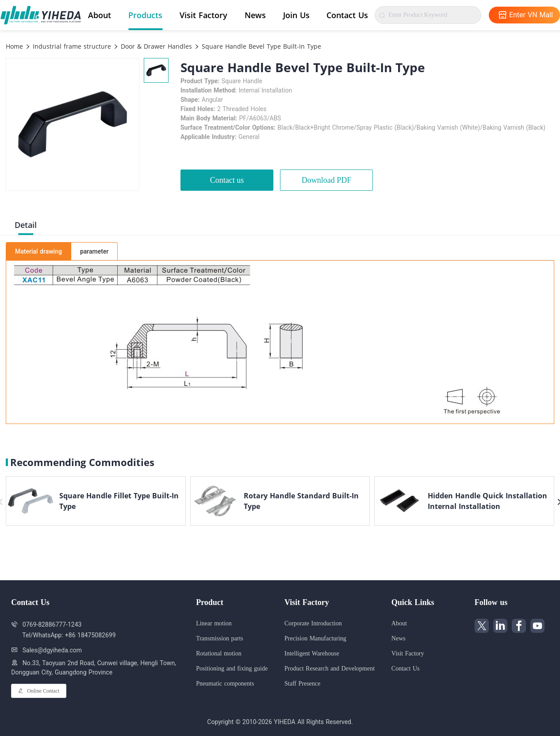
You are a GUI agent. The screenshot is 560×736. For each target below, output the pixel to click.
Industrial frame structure (71, 46)
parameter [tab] (94, 251)
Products (145, 15)
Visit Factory (203, 15)
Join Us (296, 15)
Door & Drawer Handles (155, 46)
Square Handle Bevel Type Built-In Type (260, 46)
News (255, 15)
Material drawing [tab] (38, 251)
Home (14, 46)
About (100, 15)
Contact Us (347, 15)
